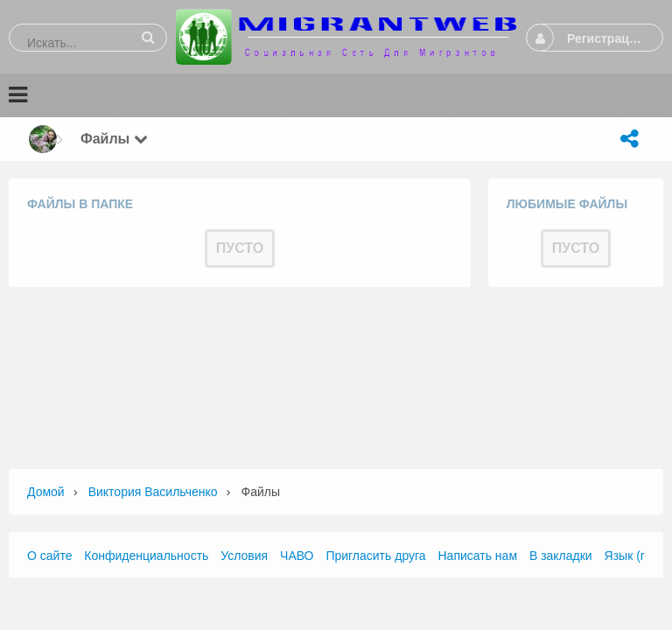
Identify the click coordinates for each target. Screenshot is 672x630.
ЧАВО (297, 556)
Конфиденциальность (146, 556)
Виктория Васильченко (153, 492)
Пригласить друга (375, 556)
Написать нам (478, 556)
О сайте (49, 556)
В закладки (561, 556)
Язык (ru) (630, 556)
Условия (244, 556)
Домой (46, 492)
